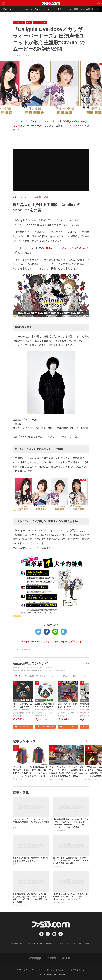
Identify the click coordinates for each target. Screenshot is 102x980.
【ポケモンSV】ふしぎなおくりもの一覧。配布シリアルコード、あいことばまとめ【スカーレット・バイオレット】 (71, 897)
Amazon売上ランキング (30, 664)
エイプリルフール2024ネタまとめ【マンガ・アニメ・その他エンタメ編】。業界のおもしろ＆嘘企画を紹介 (71, 861)
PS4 (29, 22)
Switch (12, 9)
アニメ (66, 676)
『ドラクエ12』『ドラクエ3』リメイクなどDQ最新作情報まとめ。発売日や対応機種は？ (31, 822)
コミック (55, 676)
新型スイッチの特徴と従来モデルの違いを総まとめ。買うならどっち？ (30, 859)
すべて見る (85, 664)
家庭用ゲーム (19, 22)
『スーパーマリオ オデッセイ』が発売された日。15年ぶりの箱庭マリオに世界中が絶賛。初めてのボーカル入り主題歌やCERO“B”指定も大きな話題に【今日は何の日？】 (66, 772)
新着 (5, 9)
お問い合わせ (17, 944)
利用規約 (49, 944)
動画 (76, 9)
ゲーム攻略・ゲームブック (36, 676)
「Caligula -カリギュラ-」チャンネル (64, 248)
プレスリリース (40, 22)
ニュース (68, 9)
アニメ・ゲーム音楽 (81, 676)
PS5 (19, 9)
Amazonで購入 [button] (23, 727)
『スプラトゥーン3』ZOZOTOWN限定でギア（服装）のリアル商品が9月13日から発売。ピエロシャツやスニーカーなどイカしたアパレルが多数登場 (30, 772)
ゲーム (18, 676)
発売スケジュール (42, 9)
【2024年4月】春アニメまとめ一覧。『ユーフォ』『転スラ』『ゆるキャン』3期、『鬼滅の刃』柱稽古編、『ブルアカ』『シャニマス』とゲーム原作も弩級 (71, 823)
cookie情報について (74, 944)
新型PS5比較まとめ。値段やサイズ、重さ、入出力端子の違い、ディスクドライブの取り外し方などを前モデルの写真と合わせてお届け (30, 898)
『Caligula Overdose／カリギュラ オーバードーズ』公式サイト (51, 642)
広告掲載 (88, 944)
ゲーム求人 (57, 9)
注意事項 (60, 944)
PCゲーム (28, 9)
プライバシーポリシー (34, 944)
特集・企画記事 (87, 9)
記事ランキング (24, 741)
